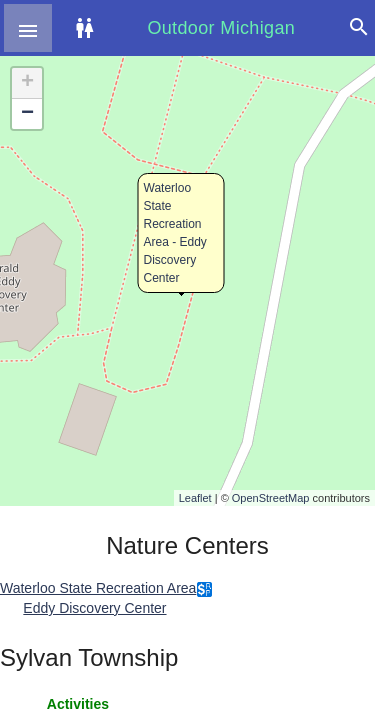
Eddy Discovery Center (94, 608)
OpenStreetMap (271, 498)
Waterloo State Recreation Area (98, 588)
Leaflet (195, 498)
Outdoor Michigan (221, 28)
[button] (28, 28)
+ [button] (27, 83)
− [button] (27, 114)
